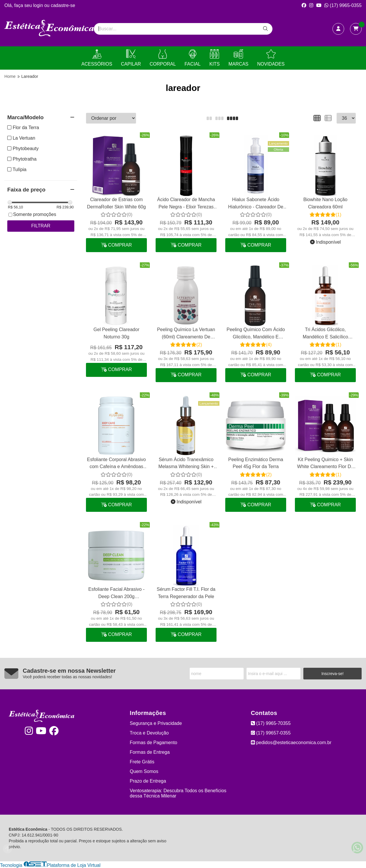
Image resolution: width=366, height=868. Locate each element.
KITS (214, 58)
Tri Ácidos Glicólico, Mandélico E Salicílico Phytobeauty (325, 334)
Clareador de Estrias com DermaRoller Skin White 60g (117, 203)
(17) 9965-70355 (271, 723)
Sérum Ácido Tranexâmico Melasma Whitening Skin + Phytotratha (186, 464)
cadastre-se (63, 5)
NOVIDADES (271, 58)
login (39, 5)
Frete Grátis (142, 762)
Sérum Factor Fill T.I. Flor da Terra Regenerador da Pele (186, 593)
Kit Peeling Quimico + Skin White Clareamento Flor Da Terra (325, 464)
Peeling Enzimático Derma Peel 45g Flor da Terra (256, 463)
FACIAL (192, 58)
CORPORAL (163, 58)
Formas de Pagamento (153, 743)
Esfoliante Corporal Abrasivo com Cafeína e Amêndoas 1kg (117, 464)
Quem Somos (144, 771)
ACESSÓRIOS (97, 58)
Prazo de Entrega (148, 781)
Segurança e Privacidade (156, 723)
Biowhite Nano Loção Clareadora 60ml (325, 203)
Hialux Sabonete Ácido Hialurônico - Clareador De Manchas (256, 204)
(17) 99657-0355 (271, 733)
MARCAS (238, 58)
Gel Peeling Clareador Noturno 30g (116, 333)
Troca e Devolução (149, 733)
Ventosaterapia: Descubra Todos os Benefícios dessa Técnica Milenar (178, 793)
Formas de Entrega (150, 752)
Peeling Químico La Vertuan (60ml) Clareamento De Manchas (186, 334)
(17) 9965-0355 (343, 5)
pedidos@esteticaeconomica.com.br (291, 743)
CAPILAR (131, 58)
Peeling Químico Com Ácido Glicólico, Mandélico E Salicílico (256, 334)
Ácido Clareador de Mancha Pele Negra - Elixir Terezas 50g (186, 204)
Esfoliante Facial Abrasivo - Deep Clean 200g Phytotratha (116, 594)
